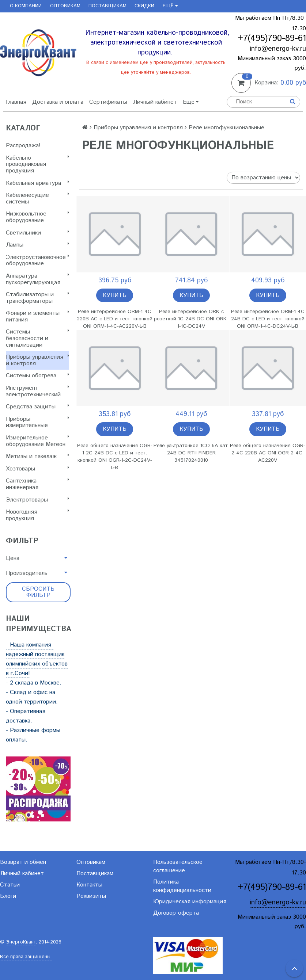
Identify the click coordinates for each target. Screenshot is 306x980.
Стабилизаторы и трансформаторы (37, 298)
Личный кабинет (155, 102)
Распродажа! (23, 146)
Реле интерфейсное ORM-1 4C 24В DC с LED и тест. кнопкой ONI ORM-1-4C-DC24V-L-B (268, 319)
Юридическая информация (190, 902)
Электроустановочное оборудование (37, 261)
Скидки (144, 6)
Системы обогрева (37, 376)
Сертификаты (108, 102)
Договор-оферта (176, 913)
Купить (115, 295)
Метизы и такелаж (37, 456)
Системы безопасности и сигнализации (37, 338)
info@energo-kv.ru (278, 49)
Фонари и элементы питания (37, 317)
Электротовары (37, 500)
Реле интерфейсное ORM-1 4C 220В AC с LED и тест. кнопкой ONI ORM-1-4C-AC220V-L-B (115, 319)
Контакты (89, 885)
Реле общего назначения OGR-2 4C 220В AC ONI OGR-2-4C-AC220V (268, 453)
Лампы (37, 245)
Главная (16, 102)
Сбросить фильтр (38, 592)
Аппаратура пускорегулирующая (37, 279)
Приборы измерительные (37, 422)
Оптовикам (65, 6)
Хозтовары (37, 469)
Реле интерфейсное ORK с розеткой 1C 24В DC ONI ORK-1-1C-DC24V (191, 319)
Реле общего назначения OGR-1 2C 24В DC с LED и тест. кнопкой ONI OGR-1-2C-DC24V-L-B (115, 457)
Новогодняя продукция (37, 515)
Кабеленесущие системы (37, 199)
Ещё (170, 6)
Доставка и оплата (58, 102)
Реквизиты (91, 896)
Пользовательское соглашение (178, 866)
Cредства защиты (37, 407)
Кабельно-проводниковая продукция (37, 164)
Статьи (10, 885)
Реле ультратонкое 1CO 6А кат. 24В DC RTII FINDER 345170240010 (191, 453)
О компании (26, 6)
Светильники (37, 233)
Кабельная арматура (37, 183)
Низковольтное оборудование (37, 217)
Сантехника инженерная (37, 484)
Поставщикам (107, 6)
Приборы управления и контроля (37, 360)
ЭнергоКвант (21, 942)
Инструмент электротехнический (37, 391)
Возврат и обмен (23, 862)
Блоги (8, 896)
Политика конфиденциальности (182, 886)
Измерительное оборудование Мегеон (37, 441)
